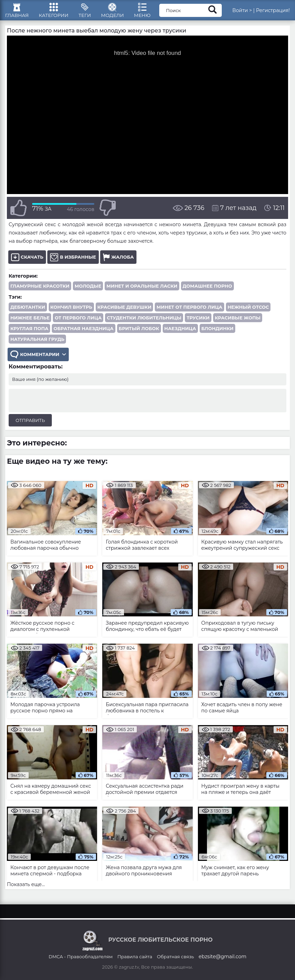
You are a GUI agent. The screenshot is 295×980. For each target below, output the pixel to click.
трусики (198, 322)
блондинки (217, 333)
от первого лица (78, 322)
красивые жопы (238, 322)
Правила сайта (135, 957)
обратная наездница (83, 333)
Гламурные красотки (40, 290)
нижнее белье (30, 322)
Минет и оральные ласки (142, 290)
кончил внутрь (71, 311)
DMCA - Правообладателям (81, 957)
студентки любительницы (144, 322)
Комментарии (39, 359)
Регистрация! (273, 12)
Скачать (27, 261)
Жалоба (118, 261)
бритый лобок (139, 333)
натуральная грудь (37, 343)
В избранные (73, 261)
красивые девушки (125, 311)
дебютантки (28, 311)
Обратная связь (175, 957)
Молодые (88, 290)
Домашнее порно (207, 290)
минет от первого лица (189, 311)
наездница (180, 333)
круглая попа (29, 333)
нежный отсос (248, 311)
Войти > (242, 12)
